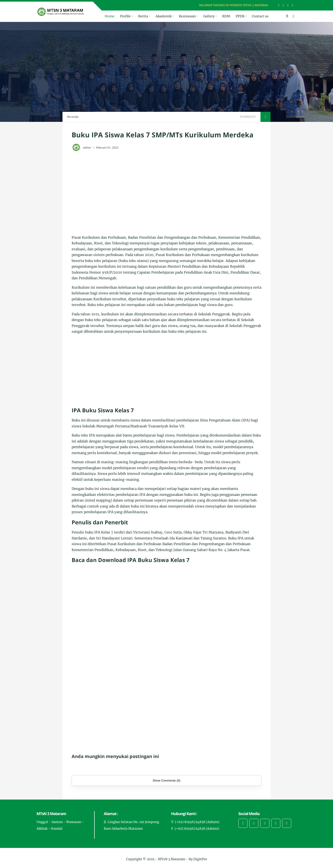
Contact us (260, 16)
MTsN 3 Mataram (172, 859)
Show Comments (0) (166, 780)
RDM (226, 16)
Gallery (209, 16)
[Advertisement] (166, 189)
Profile (125, 16)
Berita (143, 16)
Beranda (73, 117)
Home (110, 16)
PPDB (240, 16)
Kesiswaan (187, 16)
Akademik (164, 16)
